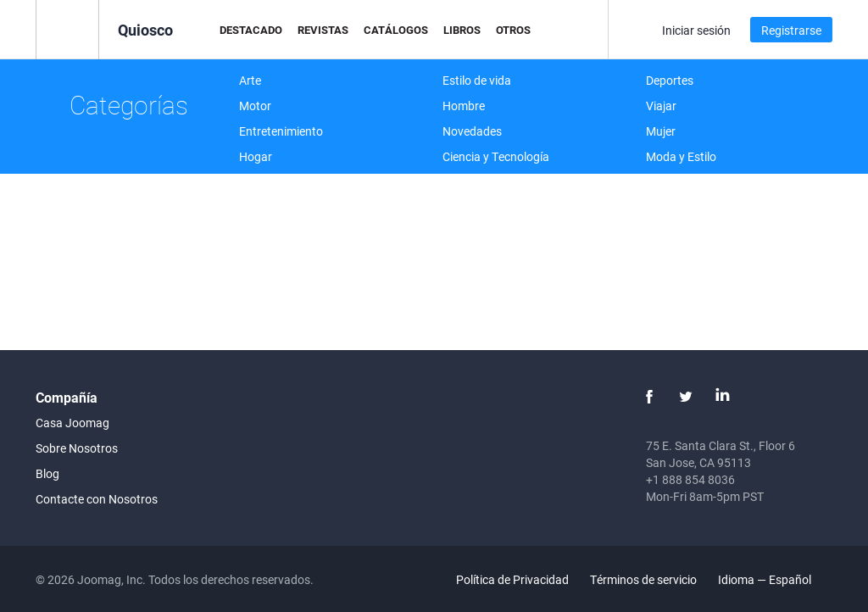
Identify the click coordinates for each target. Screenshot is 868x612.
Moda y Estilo (681, 156)
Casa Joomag (72, 423)
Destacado (251, 30)
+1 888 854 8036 (690, 479)
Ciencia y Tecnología (496, 156)
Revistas (323, 30)
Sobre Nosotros (77, 448)
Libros (462, 30)
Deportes (670, 80)
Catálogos (396, 30)
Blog (47, 473)
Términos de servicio (643, 579)
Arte (250, 80)
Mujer (661, 131)
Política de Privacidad (512, 579)
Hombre (464, 106)
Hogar (256, 156)
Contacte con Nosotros (97, 499)
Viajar (661, 106)
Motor (255, 106)
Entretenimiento (281, 131)
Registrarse (791, 30)
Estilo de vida (477, 80)
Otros (513, 30)
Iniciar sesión (696, 30)
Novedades (472, 131)
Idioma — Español (774, 579)
